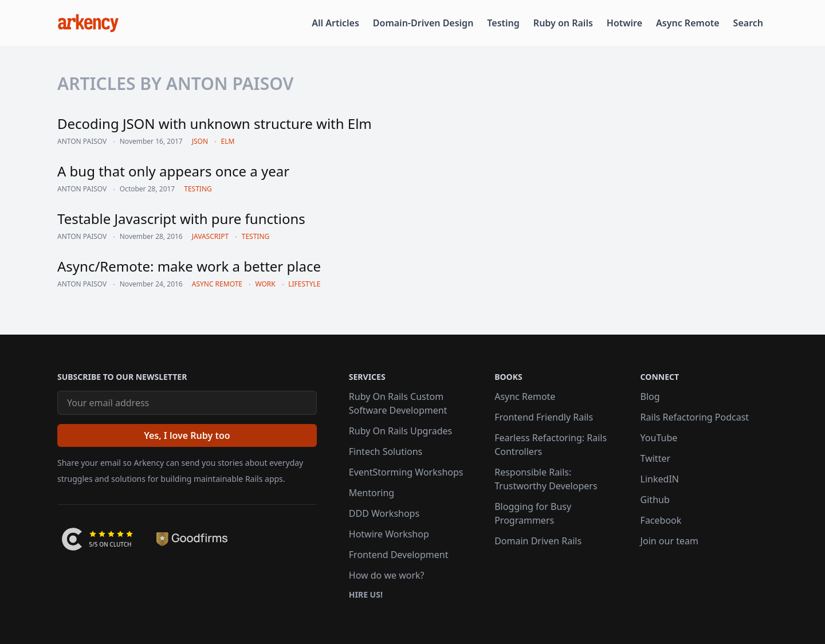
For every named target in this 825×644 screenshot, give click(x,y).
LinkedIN (660, 479)
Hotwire (624, 23)
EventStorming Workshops (406, 472)
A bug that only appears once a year (173, 171)
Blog (650, 396)
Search (748, 23)
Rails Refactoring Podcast (695, 417)
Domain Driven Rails (538, 541)
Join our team (669, 541)
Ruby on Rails (563, 23)
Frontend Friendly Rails (544, 417)
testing (198, 189)
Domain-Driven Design (423, 23)
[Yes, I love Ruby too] (187, 435)
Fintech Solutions (386, 451)
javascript (211, 236)
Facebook (661, 520)
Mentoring (372, 493)
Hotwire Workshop (389, 534)
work (265, 284)
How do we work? (387, 575)
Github (655, 500)
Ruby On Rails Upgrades (400, 431)
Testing (503, 23)
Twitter (655, 458)
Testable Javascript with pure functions (181, 219)
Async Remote (688, 23)
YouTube (659, 438)
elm (228, 141)
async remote (217, 284)
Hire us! (366, 594)
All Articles (335, 23)
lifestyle (304, 284)
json (200, 141)
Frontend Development (399, 555)
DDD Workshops (384, 513)
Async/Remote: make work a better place (189, 266)
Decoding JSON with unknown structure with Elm (215, 123)
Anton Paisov (82, 142)
